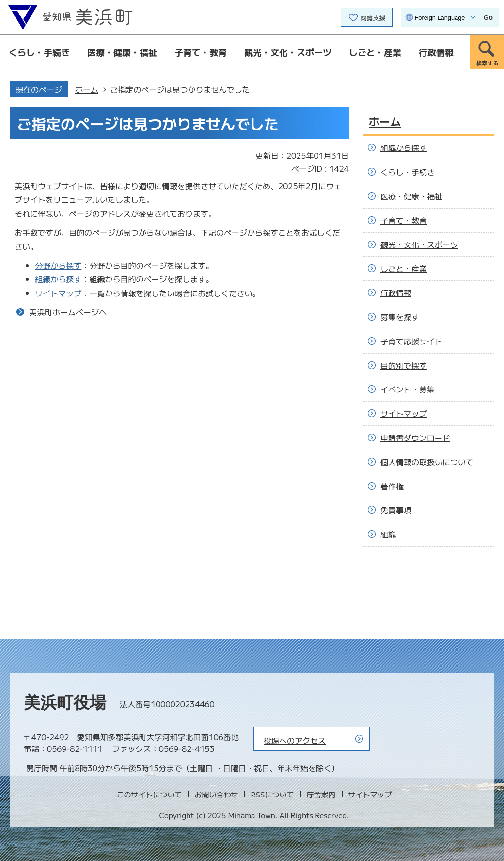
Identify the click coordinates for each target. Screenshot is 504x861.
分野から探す (58, 265)
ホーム (87, 89)
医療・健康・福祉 (122, 52)
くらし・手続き (39, 52)
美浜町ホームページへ (68, 312)
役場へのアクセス (295, 740)
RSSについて (272, 794)
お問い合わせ (216, 794)
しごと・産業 (375, 52)
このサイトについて (149, 794)
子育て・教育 (201, 52)
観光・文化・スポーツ (288, 52)
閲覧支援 (373, 18)
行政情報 (436, 52)
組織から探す (58, 279)
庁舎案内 (321, 794)
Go (488, 17)
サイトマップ (58, 293)
